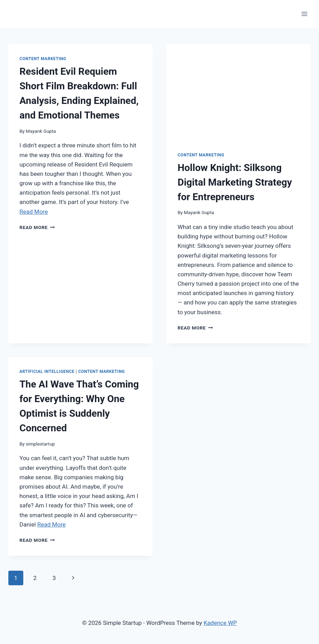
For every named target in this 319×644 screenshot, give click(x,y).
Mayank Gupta (41, 131)
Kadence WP (220, 623)
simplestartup (40, 444)
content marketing (43, 59)
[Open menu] (304, 14)
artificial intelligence (47, 372)
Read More (34, 212)
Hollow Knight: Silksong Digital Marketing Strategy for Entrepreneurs (235, 182)
